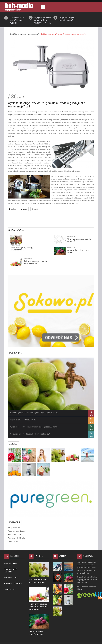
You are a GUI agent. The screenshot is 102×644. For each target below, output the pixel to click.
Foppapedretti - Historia (16, 538)
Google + (36, 209)
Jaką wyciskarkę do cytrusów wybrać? (23, 420)
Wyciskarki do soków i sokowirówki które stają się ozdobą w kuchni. (34, 427)
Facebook (13, 209)
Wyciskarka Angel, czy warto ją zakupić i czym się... (21, 249)
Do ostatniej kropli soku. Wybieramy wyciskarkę (17, 20)
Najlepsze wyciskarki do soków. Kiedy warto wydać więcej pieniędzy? (34, 413)
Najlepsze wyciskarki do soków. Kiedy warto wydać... (36, 262)
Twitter (25, 209)
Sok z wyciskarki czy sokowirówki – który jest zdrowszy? (30, 434)
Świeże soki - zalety (15, 535)
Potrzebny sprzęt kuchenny (18, 531)
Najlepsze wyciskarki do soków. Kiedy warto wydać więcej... (43, 20)
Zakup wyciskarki (14, 528)
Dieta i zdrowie (13, 541)
